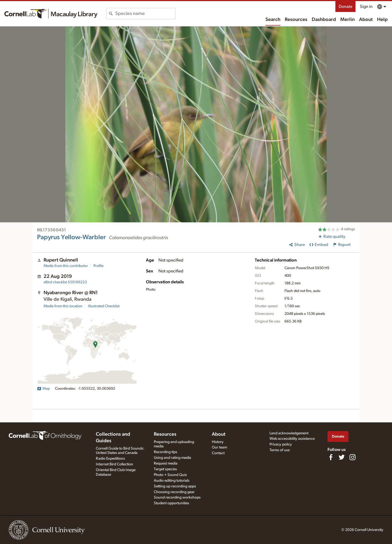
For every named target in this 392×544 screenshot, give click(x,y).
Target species (165, 469)
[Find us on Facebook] (331, 457)
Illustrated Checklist (104, 306)
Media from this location (63, 306)
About (366, 20)
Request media (166, 463)
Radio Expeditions (110, 459)
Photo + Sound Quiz (170, 475)
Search (273, 20)
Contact (218, 453)
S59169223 (65, 282)
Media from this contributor (66, 266)
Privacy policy (281, 444)
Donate (345, 7)
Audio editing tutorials (172, 481)
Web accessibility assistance (292, 439)
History (218, 442)
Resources (296, 20)
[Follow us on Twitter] (342, 457)
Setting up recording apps (175, 486)
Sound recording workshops (177, 497)
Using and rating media (172, 458)
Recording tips (166, 452)
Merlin (347, 20)
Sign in (366, 7)
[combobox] (145, 14)
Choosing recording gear (174, 492)
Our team (219, 447)
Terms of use (280, 450)
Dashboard (324, 20)
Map (43, 389)
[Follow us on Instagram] (353, 457)
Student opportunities (171, 503)
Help (382, 20)
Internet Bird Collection (114, 464)
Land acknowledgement (289, 433)
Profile (98, 266)
